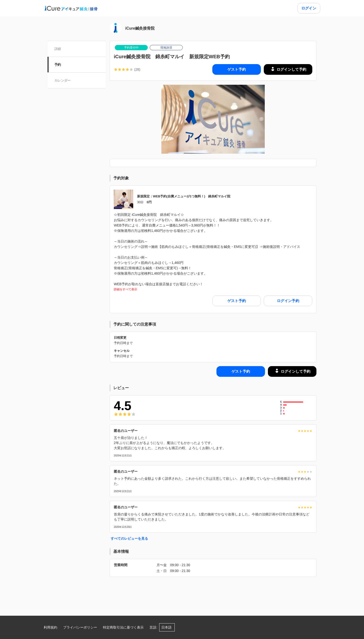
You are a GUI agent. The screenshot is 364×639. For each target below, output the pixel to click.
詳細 (58, 49)
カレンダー (62, 80)
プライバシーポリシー (80, 627)
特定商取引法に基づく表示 (123, 627)
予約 (58, 65)
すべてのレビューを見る (129, 538)
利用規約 (50, 627)
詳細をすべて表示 (125, 290)
